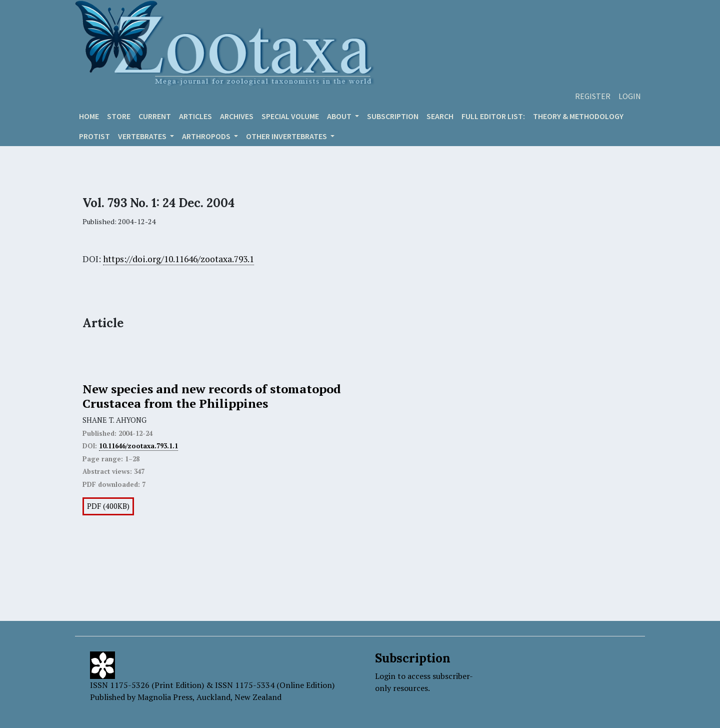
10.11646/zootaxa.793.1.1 (138, 446)
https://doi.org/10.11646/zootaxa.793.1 (178, 259)
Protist (94, 136)
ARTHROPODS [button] (207, 136)
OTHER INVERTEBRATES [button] (287, 136)
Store (119, 116)
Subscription (393, 116)
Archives (237, 116)
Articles (195, 116)
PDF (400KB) (108, 506)
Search (440, 116)
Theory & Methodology (578, 116)
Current (155, 116)
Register (593, 96)
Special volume (290, 116)
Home (89, 116)
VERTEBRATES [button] (143, 136)
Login (630, 96)
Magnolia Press (165, 697)
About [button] (340, 116)
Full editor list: (493, 116)
